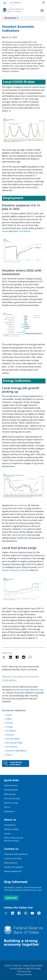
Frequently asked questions (16, 854)
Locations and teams (13, 858)
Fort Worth (11, 731)
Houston (10, 735)
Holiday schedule (11, 829)
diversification (21, 505)
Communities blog (12, 798)
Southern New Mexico (16, 751)
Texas (9, 755)
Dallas (9, 719)
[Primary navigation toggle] (42, 10)
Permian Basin (13, 739)
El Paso (9, 723)
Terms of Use (24, 972)
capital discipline (19, 535)
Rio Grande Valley (14, 743)
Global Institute (11, 785)
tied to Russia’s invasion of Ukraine (23, 569)
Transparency (10, 825)
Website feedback (12, 871)
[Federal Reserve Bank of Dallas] (13, 11)
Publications (9, 811)
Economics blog (11, 803)
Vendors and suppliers (14, 867)
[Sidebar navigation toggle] (23, 18)
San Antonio (12, 747)
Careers (7, 833)
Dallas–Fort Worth (22, 231)
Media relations (11, 863)
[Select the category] (7, 3)
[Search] (27, 3)
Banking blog (10, 794)
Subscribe (11, 898)
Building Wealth (11, 790)
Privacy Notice (24, 975)
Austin (5, 231)
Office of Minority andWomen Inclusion (14, 839)
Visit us (7, 807)
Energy (9, 727)
